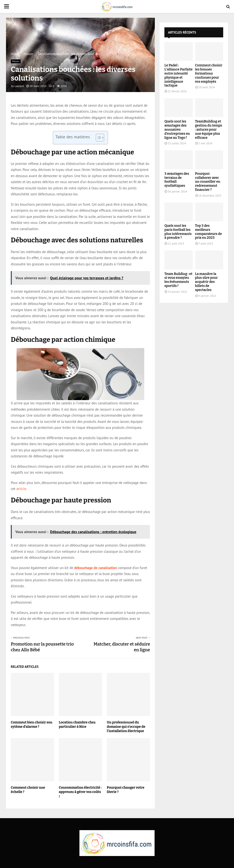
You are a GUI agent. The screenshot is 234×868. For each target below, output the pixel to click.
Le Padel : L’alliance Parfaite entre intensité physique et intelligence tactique (178, 75)
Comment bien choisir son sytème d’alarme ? (32, 725)
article (21, 489)
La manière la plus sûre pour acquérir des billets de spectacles (207, 282)
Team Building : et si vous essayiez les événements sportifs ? (178, 280)
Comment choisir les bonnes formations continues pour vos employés (209, 73)
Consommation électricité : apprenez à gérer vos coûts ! (80, 792)
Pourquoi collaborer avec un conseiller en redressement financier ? (208, 182)
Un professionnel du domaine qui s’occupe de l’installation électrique (126, 727)
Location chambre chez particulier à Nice (77, 725)
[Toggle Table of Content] (98, 138)
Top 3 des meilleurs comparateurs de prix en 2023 (209, 232)
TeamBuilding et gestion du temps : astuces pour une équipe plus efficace (209, 129)
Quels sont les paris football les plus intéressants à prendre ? (178, 232)
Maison (16, 61)
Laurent (19, 86)
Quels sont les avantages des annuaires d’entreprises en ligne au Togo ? (177, 129)
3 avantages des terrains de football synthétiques (177, 180)
